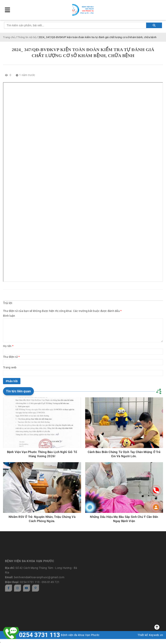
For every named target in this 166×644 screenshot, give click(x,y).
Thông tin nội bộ (27, 37)
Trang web (10, 367)
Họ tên (8, 346)
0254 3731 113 (39, 635)
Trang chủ (9, 37)
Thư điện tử (11, 357)
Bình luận (9, 316)
